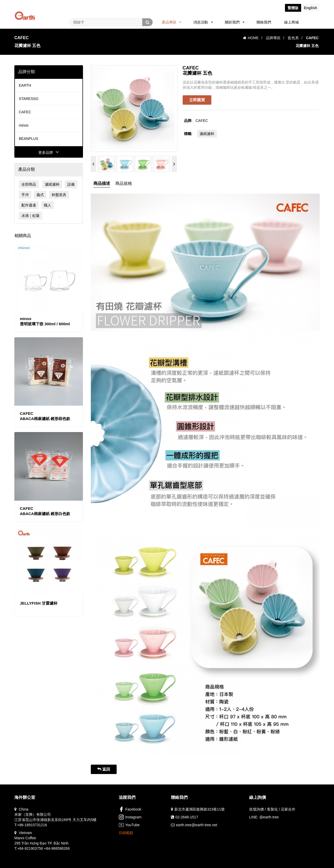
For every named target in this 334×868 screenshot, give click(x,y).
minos (24, 125)
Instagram (130, 817)
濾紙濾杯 (52, 184)
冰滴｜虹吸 (31, 216)
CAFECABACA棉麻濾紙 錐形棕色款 (45, 416)
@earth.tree (269, 817)
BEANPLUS (29, 139)
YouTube (129, 825)
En (310, 8)
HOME (251, 38)
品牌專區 (273, 38)
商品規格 (124, 183)
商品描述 (102, 183)
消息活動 (203, 22)
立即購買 (197, 100)
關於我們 (235, 22)
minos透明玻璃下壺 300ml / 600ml (45, 321)
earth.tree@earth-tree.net (196, 825)
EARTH (25, 85)
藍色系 (293, 38)
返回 (104, 769)
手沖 (25, 195)
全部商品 (29, 184)
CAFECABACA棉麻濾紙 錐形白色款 (45, 511)
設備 (71, 184)
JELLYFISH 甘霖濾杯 (39, 603)
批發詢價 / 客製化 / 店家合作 (272, 809)
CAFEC (25, 112)
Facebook (130, 809)
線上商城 (291, 22)
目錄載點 (126, 833)
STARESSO (29, 99)
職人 (47, 205)
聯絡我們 (264, 22)
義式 (40, 195)
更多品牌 (49, 152)
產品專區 (172, 22)
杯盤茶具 (59, 195)
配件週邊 (29, 205)
